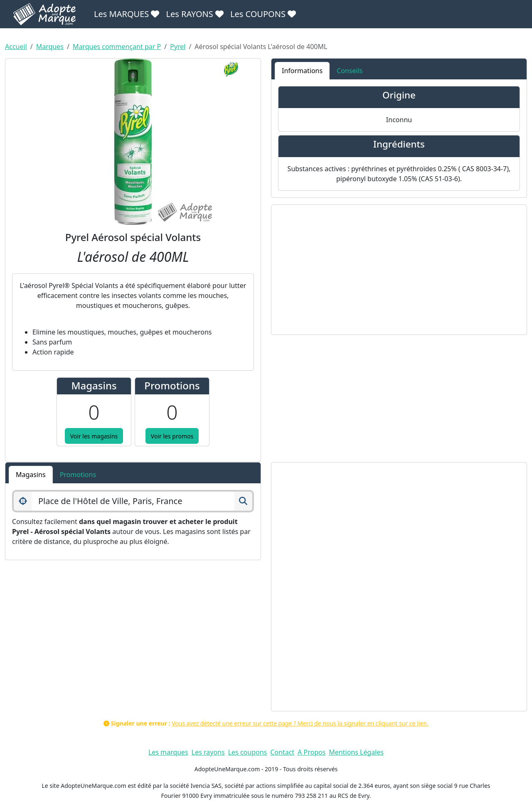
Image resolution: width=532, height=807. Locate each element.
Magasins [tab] (31, 475)
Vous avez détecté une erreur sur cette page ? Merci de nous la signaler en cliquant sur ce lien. (300, 723)
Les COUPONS (263, 14)
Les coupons (248, 752)
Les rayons (208, 752)
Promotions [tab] (78, 475)
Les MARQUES (127, 14)
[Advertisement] (399, 270)
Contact (282, 752)
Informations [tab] (302, 71)
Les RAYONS (195, 14)
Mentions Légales (356, 752)
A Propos (312, 752)
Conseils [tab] (350, 71)
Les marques (168, 752)
